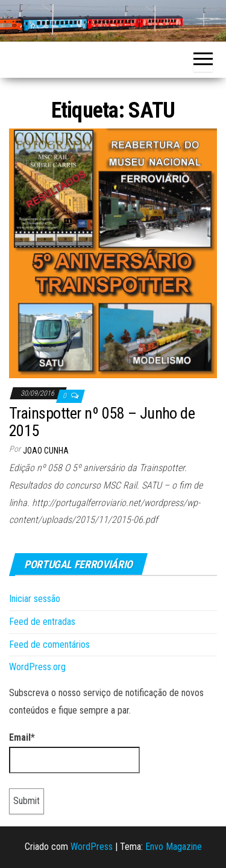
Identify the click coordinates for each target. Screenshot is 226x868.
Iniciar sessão (35, 599)
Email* (74, 753)
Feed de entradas (42, 622)
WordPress (92, 847)
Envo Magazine (174, 847)
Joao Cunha (46, 451)
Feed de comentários (49, 645)
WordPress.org (37, 667)
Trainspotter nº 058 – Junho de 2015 (102, 422)
